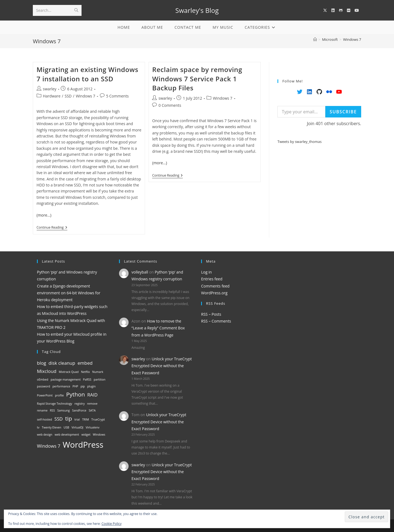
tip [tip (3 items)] (69, 418)
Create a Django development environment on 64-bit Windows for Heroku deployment (69, 293)
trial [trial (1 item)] (77, 419)
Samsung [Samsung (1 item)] (63, 410)
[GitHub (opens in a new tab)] (341, 10)
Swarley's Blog (197, 10)
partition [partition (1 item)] (100, 379)
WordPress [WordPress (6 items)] (83, 445)
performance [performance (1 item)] (61, 386)
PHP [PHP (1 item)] (75, 386)
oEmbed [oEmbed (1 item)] (43, 379)
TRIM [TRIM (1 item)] (86, 419)
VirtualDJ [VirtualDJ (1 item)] (78, 427)
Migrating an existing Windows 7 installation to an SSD (88, 74)
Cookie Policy (111, 524)
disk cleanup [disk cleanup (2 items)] (62, 363)
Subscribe (343, 112)
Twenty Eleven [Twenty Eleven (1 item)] (52, 427)
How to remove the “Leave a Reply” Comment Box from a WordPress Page (158, 328)
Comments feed (215, 286)
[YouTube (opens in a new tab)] (357, 10)
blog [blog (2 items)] (42, 363)
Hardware (52, 96)
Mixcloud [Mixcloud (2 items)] (47, 371)
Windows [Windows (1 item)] (99, 435)
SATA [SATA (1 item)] (92, 410)
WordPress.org (214, 293)
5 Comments (118, 96)
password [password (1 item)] (44, 386)
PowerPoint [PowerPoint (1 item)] (45, 395)
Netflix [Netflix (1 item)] (85, 372)
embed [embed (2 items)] (85, 363)
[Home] (315, 39)
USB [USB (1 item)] (66, 427)
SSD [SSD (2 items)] (59, 419)
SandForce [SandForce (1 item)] (79, 410)
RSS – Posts (211, 314)
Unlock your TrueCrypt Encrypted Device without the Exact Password (162, 366)
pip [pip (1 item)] (83, 386)
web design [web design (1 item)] (45, 435)
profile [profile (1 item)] (59, 395)
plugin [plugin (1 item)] (92, 386)
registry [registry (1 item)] (79, 404)
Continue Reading (52, 228)
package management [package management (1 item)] (66, 379)
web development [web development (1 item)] (67, 435)
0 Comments (170, 105)
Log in (206, 272)
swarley (50, 89)
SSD (68, 96)
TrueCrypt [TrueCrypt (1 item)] (98, 419)
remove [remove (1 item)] (92, 404)
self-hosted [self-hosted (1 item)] (44, 419)
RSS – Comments (216, 321)
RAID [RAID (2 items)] (92, 395)
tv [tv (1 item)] (38, 427)
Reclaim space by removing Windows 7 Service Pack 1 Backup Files (197, 79)
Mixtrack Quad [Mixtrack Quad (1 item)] (69, 372)
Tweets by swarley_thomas (299, 142)
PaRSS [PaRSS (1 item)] (87, 379)
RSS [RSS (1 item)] (52, 410)
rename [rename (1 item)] (42, 410)
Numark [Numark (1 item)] (98, 372)
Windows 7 (352, 39)
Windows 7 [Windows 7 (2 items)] (49, 446)
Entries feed (212, 279)
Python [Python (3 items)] (76, 394)
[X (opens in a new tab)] (325, 10)
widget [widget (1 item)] (86, 435)
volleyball (140, 272)
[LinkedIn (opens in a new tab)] (333, 10)
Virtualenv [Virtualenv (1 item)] (92, 427)
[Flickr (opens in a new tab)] (349, 10)
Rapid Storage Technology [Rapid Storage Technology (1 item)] (55, 404)
